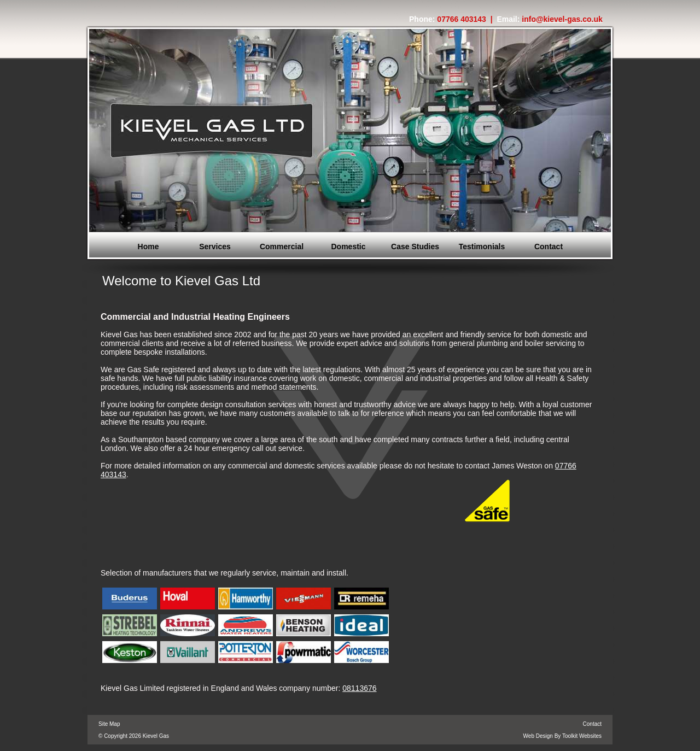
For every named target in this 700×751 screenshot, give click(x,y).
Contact (549, 247)
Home (148, 247)
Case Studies (415, 247)
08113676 (359, 688)
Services (215, 247)
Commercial (282, 247)
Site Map (109, 724)
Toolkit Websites (582, 736)
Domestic (348, 247)
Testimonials (482, 247)
